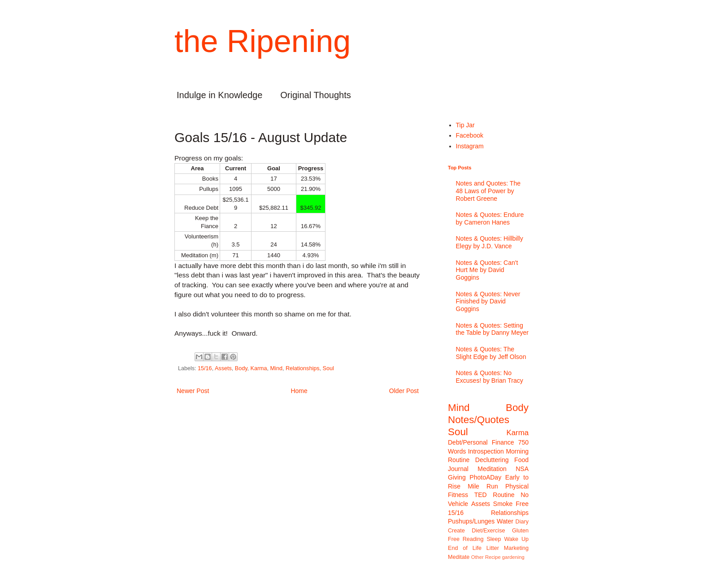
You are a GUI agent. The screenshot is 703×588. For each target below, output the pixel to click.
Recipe (493, 557)
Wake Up (516, 539)
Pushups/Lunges (471, 521)
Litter (493, 548)
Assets (223, 368)
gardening (513, 557)
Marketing (516, 548)
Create (456, 531)
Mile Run (483, 486)
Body (241, 368)
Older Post (404, 391)
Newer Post (193, 391)
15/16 (205, 368)
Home (299, 391)
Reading (473, 539)
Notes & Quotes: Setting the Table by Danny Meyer (492, 329)
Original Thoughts (316, 95)
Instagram (470, 146)
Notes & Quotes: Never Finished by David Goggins (488, 302)
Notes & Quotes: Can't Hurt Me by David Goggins (487, 270)
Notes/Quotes (479, 420)
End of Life (465, 548)
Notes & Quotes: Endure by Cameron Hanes (490, 218)
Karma (259, 368)
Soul (328, 368)
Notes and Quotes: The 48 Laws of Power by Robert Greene (488, 191)
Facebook (470, 135)
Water (505, 521)
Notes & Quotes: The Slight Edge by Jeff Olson (491, 353)
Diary (522, 522)
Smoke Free (511, 504)
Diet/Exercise (488, 531)
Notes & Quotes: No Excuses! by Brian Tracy (490, 377)
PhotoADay (485, 477)
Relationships (303, 368)
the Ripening (263, 41)
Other (477, 557)
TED (481, 495)
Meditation (492, 469)
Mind (276, 368)
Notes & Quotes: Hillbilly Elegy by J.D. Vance (490, 242)
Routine (503, 495)
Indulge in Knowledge (219, 95)
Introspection (486, 451)
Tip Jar (465, 125)
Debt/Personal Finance (481, 442)
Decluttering (492, 460)
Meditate (459, 557)
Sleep (494, 539)
